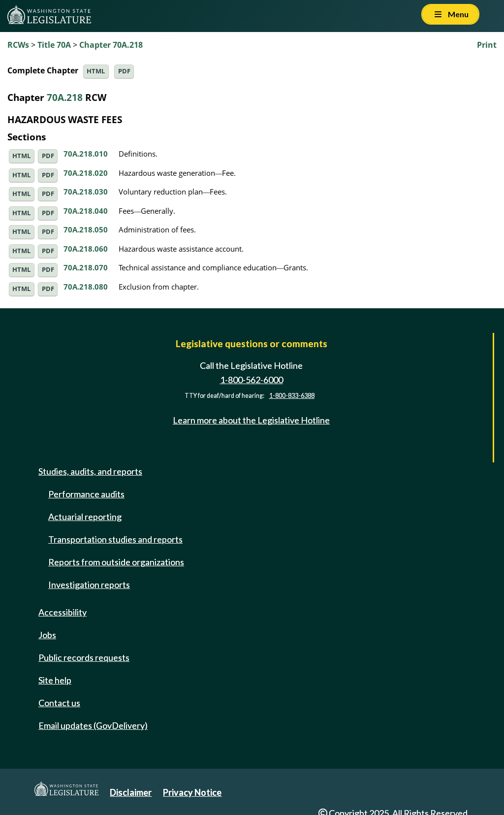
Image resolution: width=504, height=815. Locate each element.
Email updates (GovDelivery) (93, 725)
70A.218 (65, 97)
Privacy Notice (192, 792)
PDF (124, 71)
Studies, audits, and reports (90, 471)
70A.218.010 (86, 154)
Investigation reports (89, 585)
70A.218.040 (86, 211)
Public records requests (84, 657)
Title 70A (54, 45)
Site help (55, 680)
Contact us (59, 703)
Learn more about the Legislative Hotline (251, 420)
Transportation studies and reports (115, 539)
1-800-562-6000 (252, 380)
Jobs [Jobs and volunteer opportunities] (47, 635)
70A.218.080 (86, 287)
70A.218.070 (86, 267)
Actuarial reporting (85, 517)
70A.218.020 (86, 173)
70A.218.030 (86, 192)
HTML (96, 71)
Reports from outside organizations (116, 562)
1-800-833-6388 (292, 396)
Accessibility (63, 612)
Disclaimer (131, 792)
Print (487, 45)
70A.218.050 (86, 229)
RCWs (18, 45)
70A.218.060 (86, 249)
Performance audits (86, 494)
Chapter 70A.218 (111, 45)
